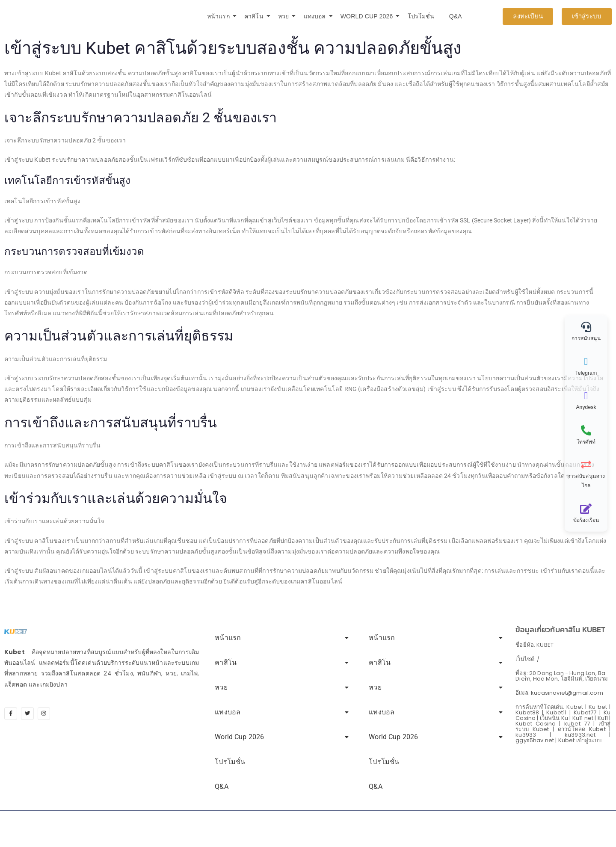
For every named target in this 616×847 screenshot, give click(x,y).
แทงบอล (316, 16)
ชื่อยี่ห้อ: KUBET (535, 645)
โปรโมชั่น (421, 16)
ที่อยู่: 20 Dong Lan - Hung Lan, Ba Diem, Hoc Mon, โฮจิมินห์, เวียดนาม (562, 676)
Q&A (456, 16)
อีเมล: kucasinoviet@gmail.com (559, 693)
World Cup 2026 (368, 16)
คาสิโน (255, 16)
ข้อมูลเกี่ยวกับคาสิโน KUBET (560, 629)
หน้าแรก (220, 16)
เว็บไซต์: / (527, 659)
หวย (285, 16)
